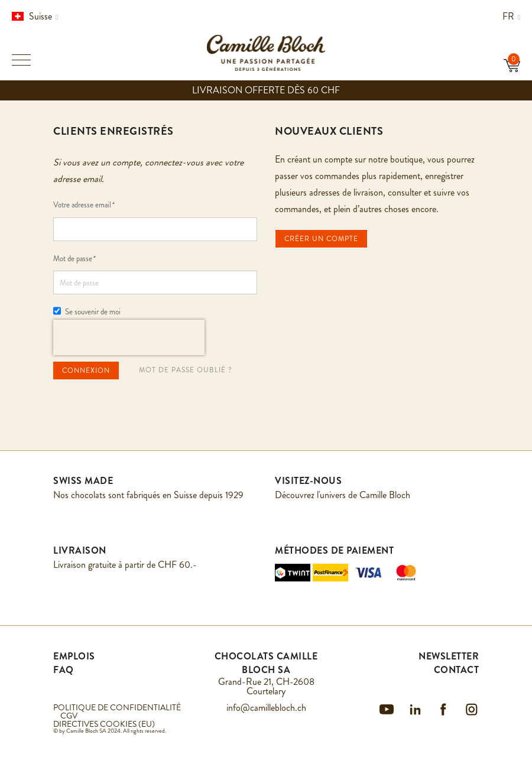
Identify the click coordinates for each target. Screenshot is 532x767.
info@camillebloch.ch (266, 708)
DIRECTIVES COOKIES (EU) (104, 724)
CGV (69, 716)
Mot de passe (74, 259)
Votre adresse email (83, 205)
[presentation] (129, 337)
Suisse (35, 16)
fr (511, 16)
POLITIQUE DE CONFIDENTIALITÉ (117, 707)
